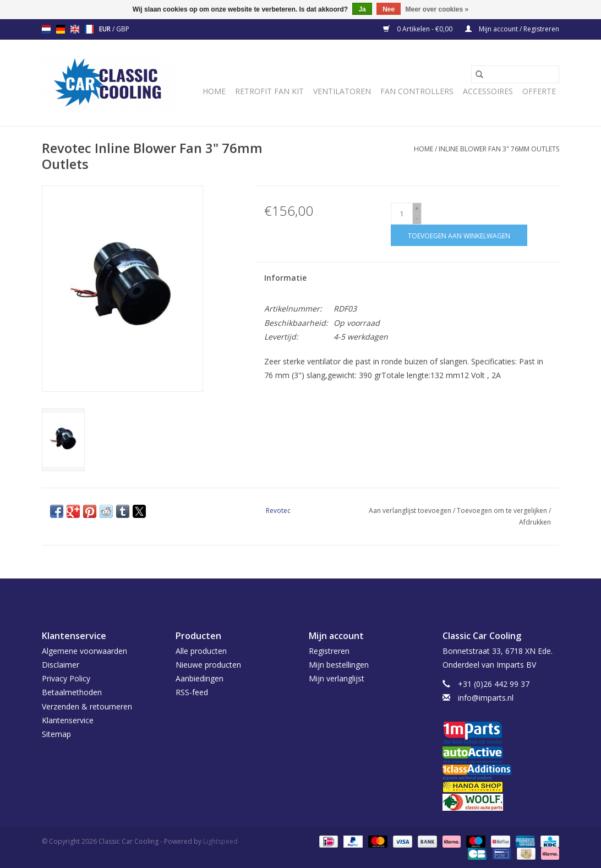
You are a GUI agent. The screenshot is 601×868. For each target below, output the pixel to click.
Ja (362, 9)
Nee (389, 9)
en (75, 29)
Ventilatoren (342, 91)
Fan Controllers (417, 91)
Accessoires (488, 91)
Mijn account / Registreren (512, 29)
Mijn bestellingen (339, 665)
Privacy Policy (66, 678)
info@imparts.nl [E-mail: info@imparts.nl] (486, 698)
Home (214, 91)
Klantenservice (68, 720)
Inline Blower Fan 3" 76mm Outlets (499, 149)
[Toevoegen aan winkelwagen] (459, 235)
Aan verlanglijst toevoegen (411, 511)
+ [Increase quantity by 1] (417, 208)
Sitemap (56, 734)
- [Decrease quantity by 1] (417, 218)
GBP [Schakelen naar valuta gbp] (123, 29)
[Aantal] (402, 214)
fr (89, 29)
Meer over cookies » (437, 9)
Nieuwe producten (208, 665)
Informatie (285, 278)
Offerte (539, 91)
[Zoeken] (515, 74)
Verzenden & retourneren (87, 706)
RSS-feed (192, 692)
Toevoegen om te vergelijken (503, 511)
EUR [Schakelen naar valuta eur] (106, 29)
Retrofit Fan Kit (269, 91)
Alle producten (201, 651)
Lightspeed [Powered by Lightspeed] (220, 841)
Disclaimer (61, 665)
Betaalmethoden (72, 692)
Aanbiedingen (200, 678)
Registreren (329, 651)
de (61, 29)
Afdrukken (535, 522)
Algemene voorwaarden (84, 651)
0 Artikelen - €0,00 (419, 29)
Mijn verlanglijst (337, 678)
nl (46, 29)
